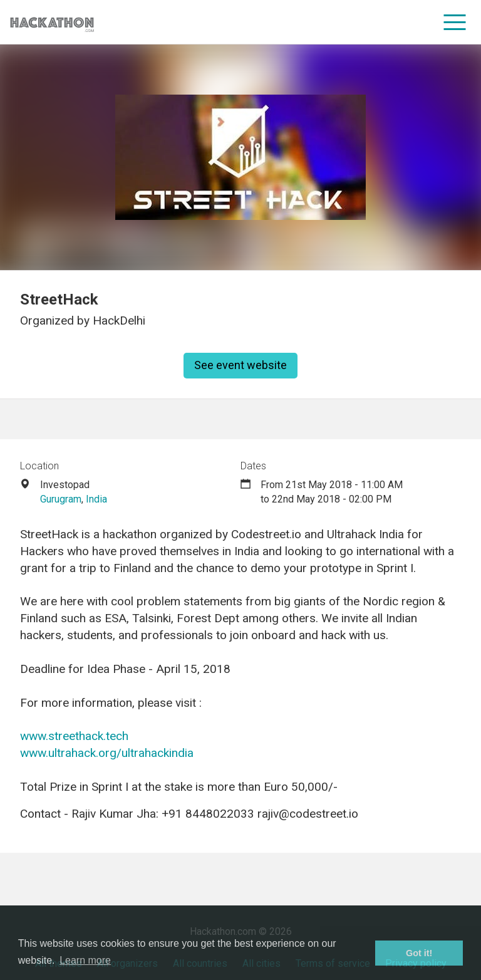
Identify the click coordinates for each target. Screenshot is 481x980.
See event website (240, 365)
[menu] (455, 22)
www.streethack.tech (74, 736)
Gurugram (61, 499)
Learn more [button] (85, 960)
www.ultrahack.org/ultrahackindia (107, 753)
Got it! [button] (419, 953)
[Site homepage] (52, 22)
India (96, 499)
